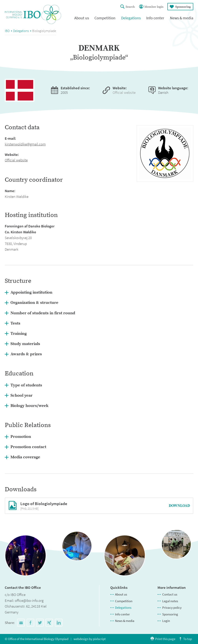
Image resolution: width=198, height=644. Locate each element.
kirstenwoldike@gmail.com (25, 144)
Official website (124, 93)
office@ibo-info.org (29, 600)
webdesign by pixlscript (90, 639)
